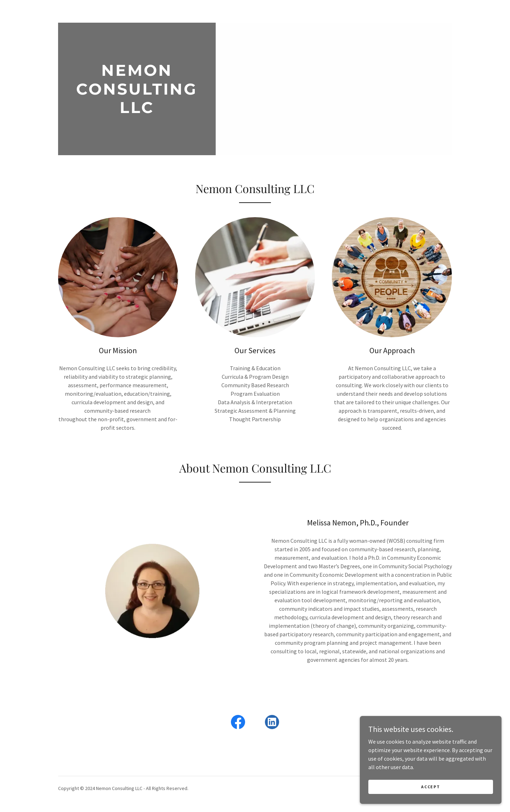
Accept (430, 787)
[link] (137, 111)
